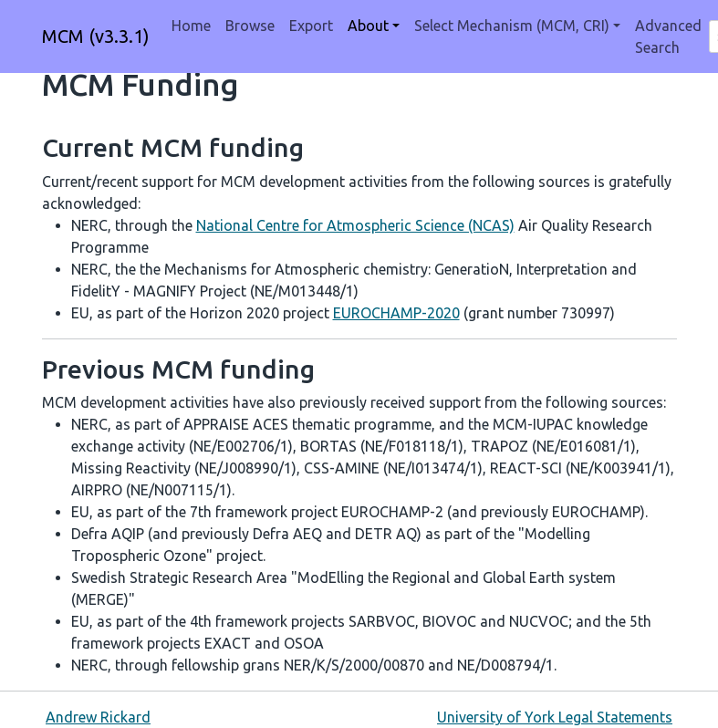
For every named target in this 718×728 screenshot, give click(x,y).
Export (311, 26)
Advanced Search (668, 36)
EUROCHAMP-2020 (396, 313)
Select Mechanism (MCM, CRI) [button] (512, 26)
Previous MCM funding (178, 369)
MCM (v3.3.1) (96, 36)
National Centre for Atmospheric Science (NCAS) (355, 225)
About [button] (368, 26)
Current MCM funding (173, 147)
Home (191, 26)
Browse (250, 26)
